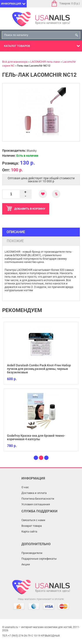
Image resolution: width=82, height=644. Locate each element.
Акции (26, 564)
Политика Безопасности (38, 499)
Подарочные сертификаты (39, 559)
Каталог (17, 46)
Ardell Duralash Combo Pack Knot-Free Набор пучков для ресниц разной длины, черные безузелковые (39, 369)
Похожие (15, 241)
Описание (16, 232)
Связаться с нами (33, 520)
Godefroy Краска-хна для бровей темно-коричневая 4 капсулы (36, 437)
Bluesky (32, 151)
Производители (32, 553)
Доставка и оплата (34, 493)
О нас (25, 487)
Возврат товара (32, 526)
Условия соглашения (36, 504)
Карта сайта (29, 531)
